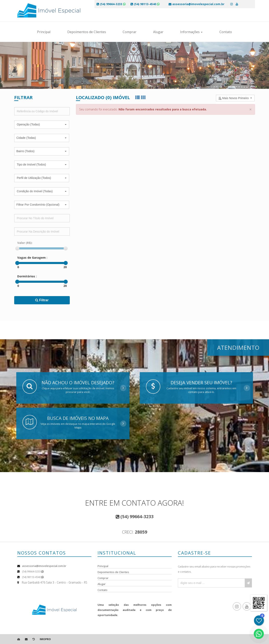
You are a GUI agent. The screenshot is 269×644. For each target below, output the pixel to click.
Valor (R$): (25, 243)
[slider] (17, 248)
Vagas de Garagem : (32, 258)
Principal (44, 32)
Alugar (158, 32)
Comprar (130, 32)
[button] (42, 125)
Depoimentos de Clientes (87, 32)
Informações (191, 32)
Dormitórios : (27, 276)
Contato (226, 32)
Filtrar (42, 300)
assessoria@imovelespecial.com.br (44, 566)
